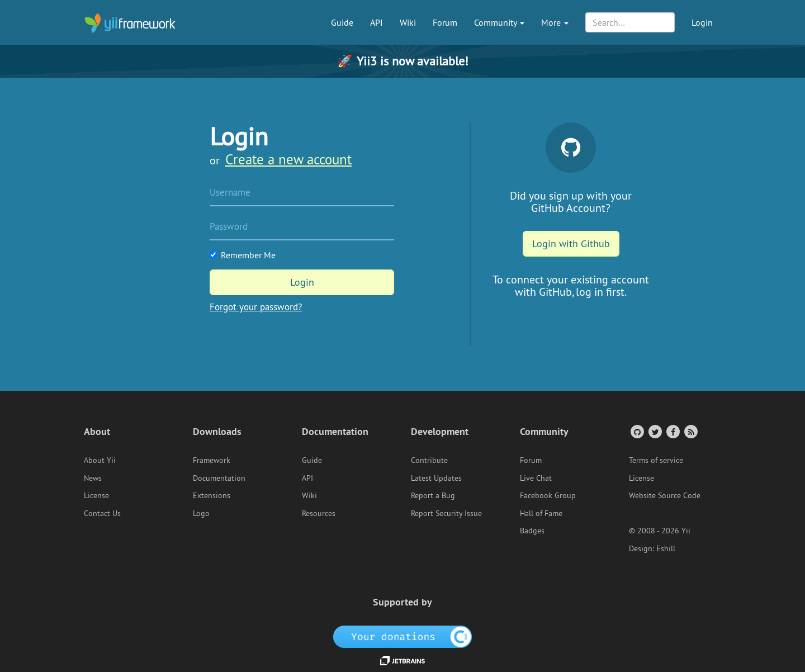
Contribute (429, 460)
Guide (342, 22)
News (93, 478)
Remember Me (243, 255)
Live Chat (536, 478)
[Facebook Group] (672, 431)
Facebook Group (548, 495)
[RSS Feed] (690, 431)
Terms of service (656, 460)
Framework (212, 460)
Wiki (408, 22)
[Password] (302, 228)
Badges (532, 531)
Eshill (666, 548)
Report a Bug (433, 495)
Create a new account (288, 159)
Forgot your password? (256, 307)
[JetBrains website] (402, 660)
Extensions (212, 495)
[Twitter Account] (654, 431)
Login (702, 22)
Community (499, 22)
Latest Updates (436, 478)
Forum (445, 22)
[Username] (302, 193)
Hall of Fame (541, 513)
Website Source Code (665, 495)
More (555, 22)
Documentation (219, 478)
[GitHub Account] (636, 431)
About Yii (100, 460)
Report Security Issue (446, 513)
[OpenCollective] (403, 636)
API (377, 22)
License (96, 495)
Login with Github (571, 243)
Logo (201, 513)
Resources (319, 513)
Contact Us (102, 513)
